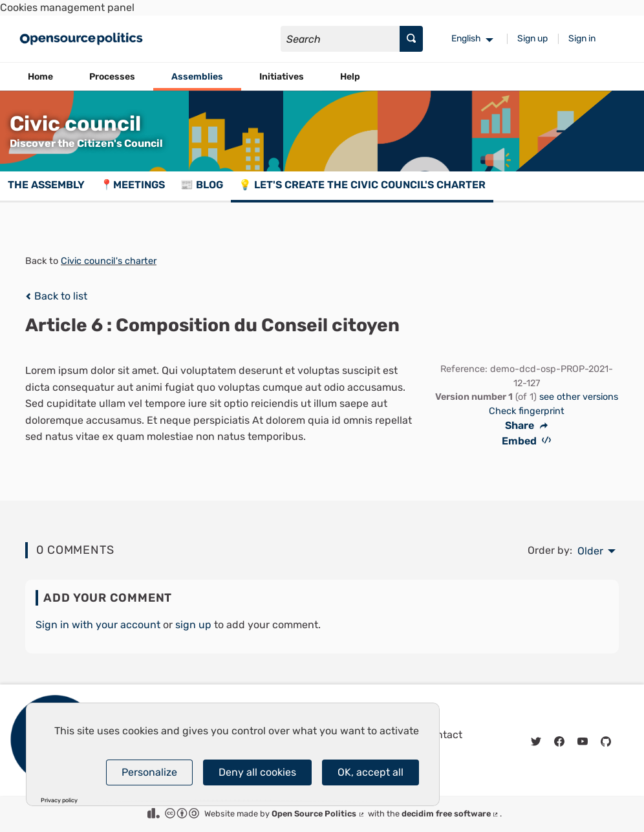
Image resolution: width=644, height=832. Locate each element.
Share (526, 426)
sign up (193, 625)
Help (350, 77)
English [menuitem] (466, 38)
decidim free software (451, 814)
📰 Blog (202, 185)
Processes (112, 77)
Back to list (56, 296)
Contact (443, 735)
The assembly (46, 185)
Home (40, 77)
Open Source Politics (318, 814)
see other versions (579, 397)
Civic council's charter (109, 261)
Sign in (582, 38)
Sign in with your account (98, 625)
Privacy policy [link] (59, 801)
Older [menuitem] (590, 551)
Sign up (532, 38)
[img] (28, 296)
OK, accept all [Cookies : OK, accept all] (370, 772)
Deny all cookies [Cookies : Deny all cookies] (257, 772)
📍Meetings (133, 185)
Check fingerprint (527, 411)
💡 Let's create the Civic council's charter (362, 185)
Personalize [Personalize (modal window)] (149, 772)
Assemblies (197, 77)
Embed (527, 441)
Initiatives (282, 77)
